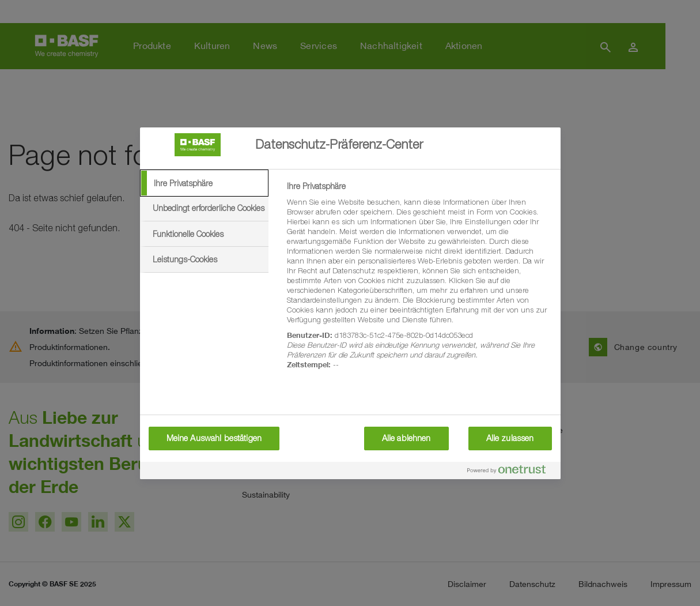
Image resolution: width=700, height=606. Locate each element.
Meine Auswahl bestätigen (214, 438)
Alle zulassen (510, 438)
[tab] (205, 183)
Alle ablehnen (406, 438)
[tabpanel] (419, 282)
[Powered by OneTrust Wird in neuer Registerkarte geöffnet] (511, 472)
